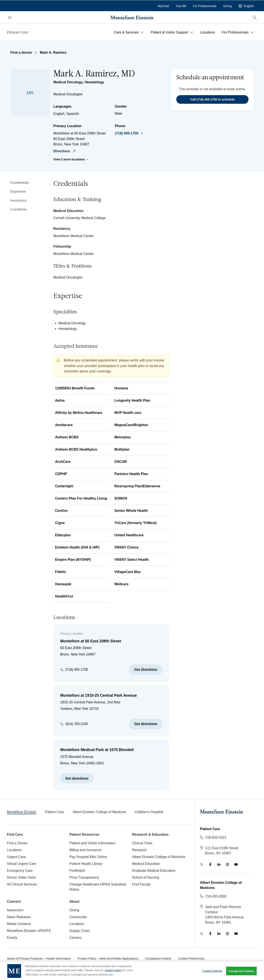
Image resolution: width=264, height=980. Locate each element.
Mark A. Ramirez (53, 53)
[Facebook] (210, 864)
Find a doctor (21, 53)
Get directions (146, 670)
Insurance (18, 200)
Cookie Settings (212, 974)
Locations (18, 209)
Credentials (20, 183)
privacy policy (113, 974)
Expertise (18, 191)
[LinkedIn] (219, 864)
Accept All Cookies (241, 975)
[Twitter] (202, 864)
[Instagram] (227, 864)
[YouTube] (236, 864)
